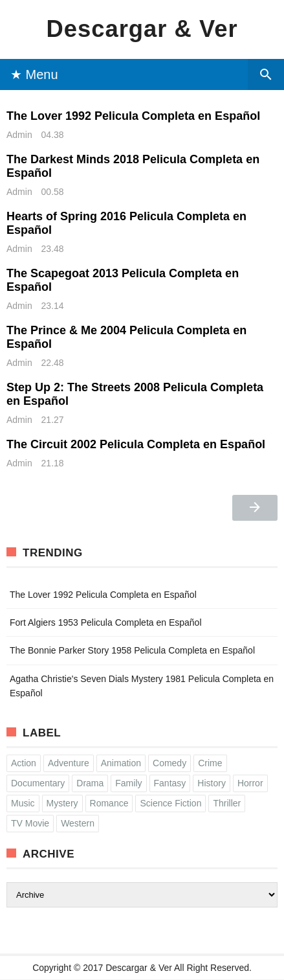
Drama (90, 783)
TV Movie (30, 823)
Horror (250, 783)
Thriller (227, 803)
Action (24, 763)
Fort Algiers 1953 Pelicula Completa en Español (106, 622)
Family (128, 783)
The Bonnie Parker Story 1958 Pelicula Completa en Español (132, 650)
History (212, 783)
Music (23, 803)
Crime (210, 763)
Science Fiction (170, 803)
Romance (109, 803)
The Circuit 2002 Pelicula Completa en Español (136, 444)
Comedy (169, 763)
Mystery (62, 803)
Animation (121, 763)
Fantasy (170, 783)
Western (78, 823)
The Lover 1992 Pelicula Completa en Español (133, 116)
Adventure (69, 763)
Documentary (38, 783)
